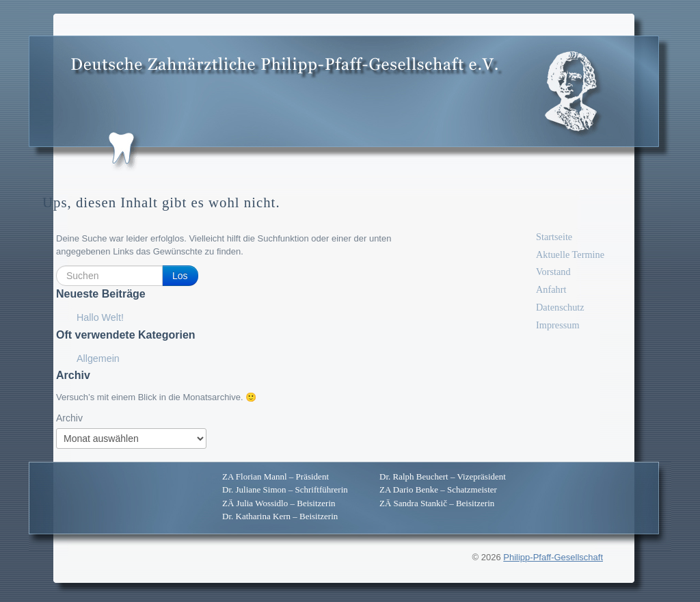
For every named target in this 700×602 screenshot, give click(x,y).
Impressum (558, 325)
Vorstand (553, 272)
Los (180, 276)
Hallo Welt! (100, 317)
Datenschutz (560, 307)
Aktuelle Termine (570, 254)
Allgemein (98, 358)
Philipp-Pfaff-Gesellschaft (553, 557)
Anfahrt (551, 289)
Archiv (69, 418)
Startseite (554, 237)
